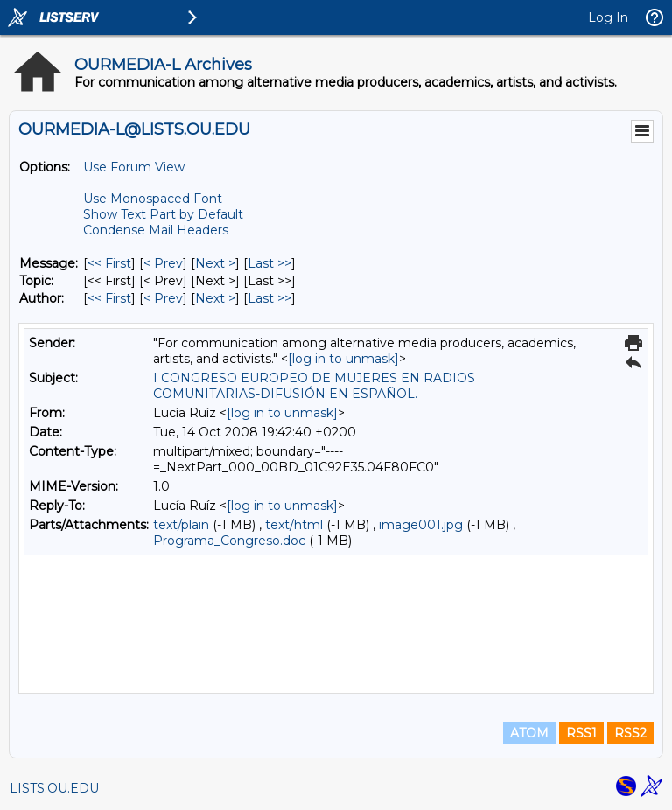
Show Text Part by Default (163, 214)
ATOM (529, 733)
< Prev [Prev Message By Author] (163, 298)
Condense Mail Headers (156, 230)
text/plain (181, 525)
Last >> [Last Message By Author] (269, 298)
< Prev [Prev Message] (163, 263)
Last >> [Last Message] (269, 263)
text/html (294, 525)
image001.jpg (421, 525)
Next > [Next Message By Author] (215, 298)
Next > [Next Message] (215, 263)
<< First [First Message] (109, 263)
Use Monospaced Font (153, 199)
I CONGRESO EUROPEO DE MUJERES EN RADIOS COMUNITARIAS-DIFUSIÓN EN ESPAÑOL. (314, 386)
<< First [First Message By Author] (109, 298)
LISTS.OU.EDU (54, 788)
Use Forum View (134, 167)
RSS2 (630, 733)
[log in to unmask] (343, 359)
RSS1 (581, 733)
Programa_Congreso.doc (229, 541)
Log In (608, 17)
